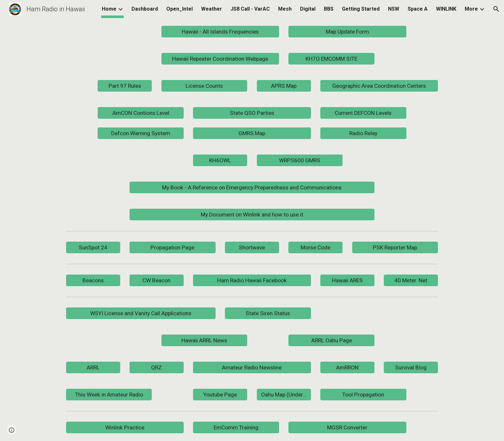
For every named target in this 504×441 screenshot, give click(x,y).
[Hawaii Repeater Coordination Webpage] (220, 59)
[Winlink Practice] (125, 428)
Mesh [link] (285, 9)
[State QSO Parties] (252, 113)
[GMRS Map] (252, 133)
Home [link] (109, 9)
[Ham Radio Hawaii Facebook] (252, 281)
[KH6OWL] (220, 160)
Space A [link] (418, 9)
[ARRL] (93, 368)
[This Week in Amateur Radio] (109, 395)
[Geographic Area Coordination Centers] (379, 86)
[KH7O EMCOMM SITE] (331, 59)
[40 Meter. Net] (411, 281)
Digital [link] (308, 9)
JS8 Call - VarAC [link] (250, 9)
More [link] (471, 9)
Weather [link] (212, 9)
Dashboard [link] (145, 9)
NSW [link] (394, 9)
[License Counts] (204, 86)
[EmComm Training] (236, 428)
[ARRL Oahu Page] (331, 341)
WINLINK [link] (446, 9)
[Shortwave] (252, 248)
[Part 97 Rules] (125, 86)
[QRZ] (157, 368)
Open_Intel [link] (179, 9)
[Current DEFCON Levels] (363, 113)
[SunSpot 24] (93, 248)
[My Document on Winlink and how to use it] (252, 215)
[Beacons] (93, 281)
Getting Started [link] (361, 9)
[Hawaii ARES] (347, 281)
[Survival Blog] (411, 368)
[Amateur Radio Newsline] (252, 368)
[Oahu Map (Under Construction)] (284, 395)
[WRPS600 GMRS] (300, 160)
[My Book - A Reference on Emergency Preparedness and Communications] (252, 188)
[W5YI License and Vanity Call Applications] (141, 313)
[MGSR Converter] (347, 428)
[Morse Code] (315, 248)
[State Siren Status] (268, 313)
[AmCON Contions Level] (141, 113)
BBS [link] (329, 9)
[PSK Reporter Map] (395, 248)
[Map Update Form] (347, 32)
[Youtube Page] (220, 395)
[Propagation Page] (172, 248)
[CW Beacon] (157, 281)
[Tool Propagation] (363, 395)
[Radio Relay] (363, 133)
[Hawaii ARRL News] (204, 341)
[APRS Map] (284, 86)
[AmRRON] (347, 368)
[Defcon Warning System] (141, 133)
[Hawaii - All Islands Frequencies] (220, 32)
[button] (496, 9)
